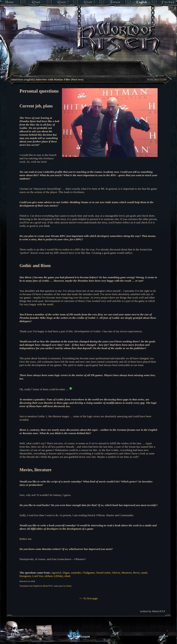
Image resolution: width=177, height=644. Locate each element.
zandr (144, 573)
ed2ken (49, 576)
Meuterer (126, 573)
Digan (66, 573)
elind (67, 576)
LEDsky (59, 576)
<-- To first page (89, 598)
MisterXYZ (48, 586)
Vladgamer (89, 573)
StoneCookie (103, 573)
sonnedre (76, 573)
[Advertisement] (75, 62)
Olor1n (116, 573)
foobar (69, 586)
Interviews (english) (23, 79)
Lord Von (38, 576)
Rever (136, 573)
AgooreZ (56, 573)
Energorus (25, 576)
